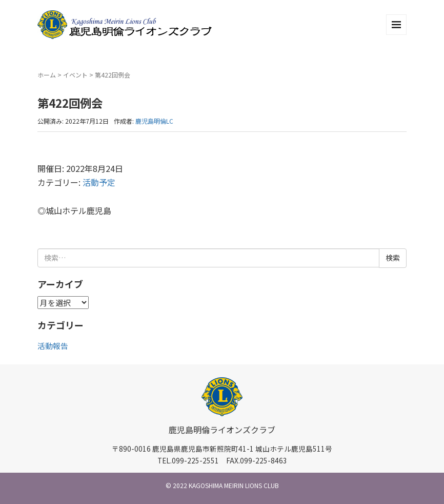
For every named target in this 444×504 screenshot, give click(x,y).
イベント (75, 75)
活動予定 (99, 182)
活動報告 (53, 346)
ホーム (47, 75)
